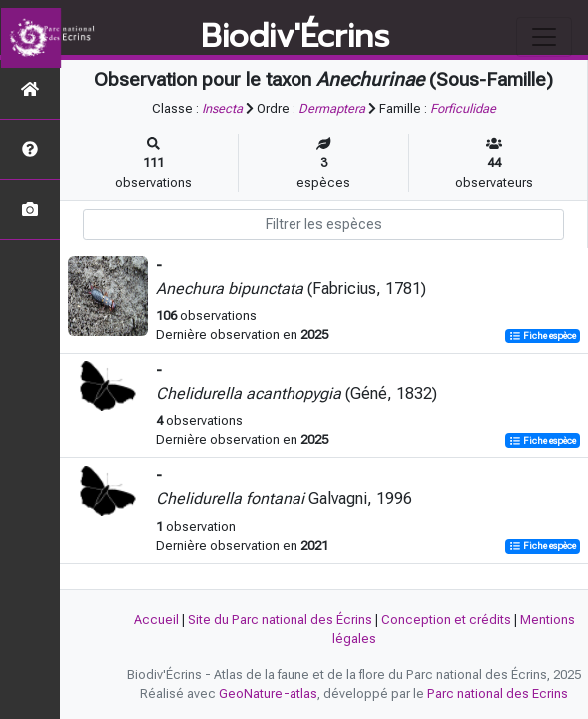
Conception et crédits (446, 620)
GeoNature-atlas (268, 694)
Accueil (156, 620)
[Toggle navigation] (544, 37)
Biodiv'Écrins (295, 37)
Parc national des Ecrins (498, 694)
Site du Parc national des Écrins (280, 620)
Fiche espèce (543, 335)
